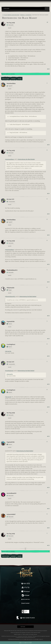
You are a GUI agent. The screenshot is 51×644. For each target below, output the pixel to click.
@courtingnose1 (9, 371)
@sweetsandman (9, 159)
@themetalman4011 (10, 296)
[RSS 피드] (2, 15)
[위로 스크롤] (22, 643)
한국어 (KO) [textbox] (23, 627)
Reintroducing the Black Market (26, 159)
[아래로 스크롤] (29, 643)
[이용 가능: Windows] (25, 592)
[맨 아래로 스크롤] (31, 643)
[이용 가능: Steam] (25, 596)
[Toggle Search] (4, 10)
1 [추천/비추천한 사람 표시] (47, 83)
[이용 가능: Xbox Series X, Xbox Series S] (25, 584)
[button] (23, 8)
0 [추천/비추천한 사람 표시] (47, 150)
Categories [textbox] (6, 8)
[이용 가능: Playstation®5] (25, 588)
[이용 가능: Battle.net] (25, 603)
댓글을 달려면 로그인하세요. (9, 74)
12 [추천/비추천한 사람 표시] (47, 22)
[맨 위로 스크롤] (20, 643)
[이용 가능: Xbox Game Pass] (25, 599)
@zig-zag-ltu (8, 351)
